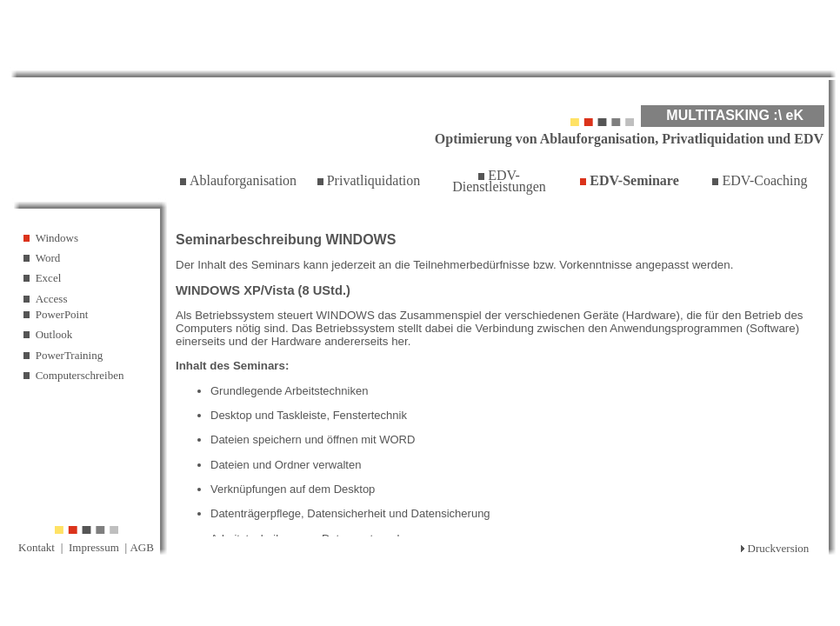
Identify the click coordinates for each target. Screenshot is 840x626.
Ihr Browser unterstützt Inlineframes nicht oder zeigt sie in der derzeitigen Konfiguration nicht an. (499, 377)
